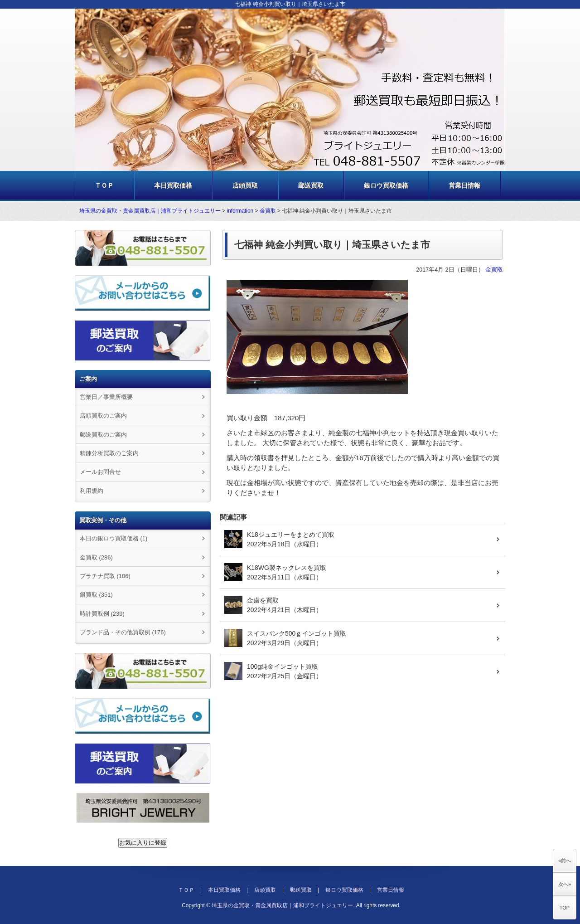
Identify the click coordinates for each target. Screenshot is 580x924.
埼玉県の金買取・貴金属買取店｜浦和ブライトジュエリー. (283, 905)
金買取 (268, 211)
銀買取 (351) (96, 595)
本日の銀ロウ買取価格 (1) (114, 538)
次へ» (565, 884)
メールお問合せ (100, 472)
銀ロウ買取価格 (386, 185)
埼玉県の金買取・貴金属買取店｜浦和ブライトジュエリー (150, 211)
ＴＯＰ (104, 185)
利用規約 (92, 491)
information (240, 211)
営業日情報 (464, 185)
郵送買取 (311, 185)
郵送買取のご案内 (103, 435)
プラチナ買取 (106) (105, 576)
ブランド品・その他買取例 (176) (123, 632)
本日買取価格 (173, 185)
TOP (565, 908)
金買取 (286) (96, 557)
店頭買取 (245, 185)
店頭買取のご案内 (103, 416)
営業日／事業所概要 (106, 397)
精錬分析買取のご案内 (109, 453)
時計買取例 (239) (102, 614)
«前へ (565, 861)
